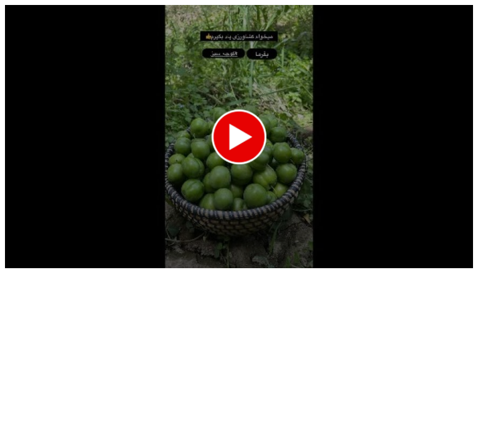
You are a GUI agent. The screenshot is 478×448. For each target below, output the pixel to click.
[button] (239, 137)
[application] (239, 137)
